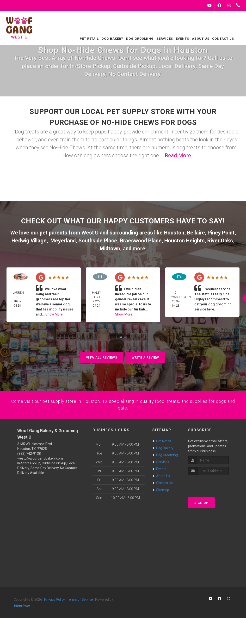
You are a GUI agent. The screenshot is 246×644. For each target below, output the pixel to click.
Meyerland (63, 241)
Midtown (110, 249)
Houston (174, 233)
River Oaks (220, 241)
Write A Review (145, 357)
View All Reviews (102, 357)
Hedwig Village (29, 241)
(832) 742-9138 (29, 463)
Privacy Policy (55, 609)
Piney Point (221, 233)
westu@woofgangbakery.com (40, 468)
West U (90, 233)
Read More (178, 155)
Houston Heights (184, 241)
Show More (54, 314)
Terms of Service (80, 609)
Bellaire (196, 233)
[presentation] (214, 493)
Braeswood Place (141, 241)
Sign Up (201, 512)
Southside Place (98, 241)
